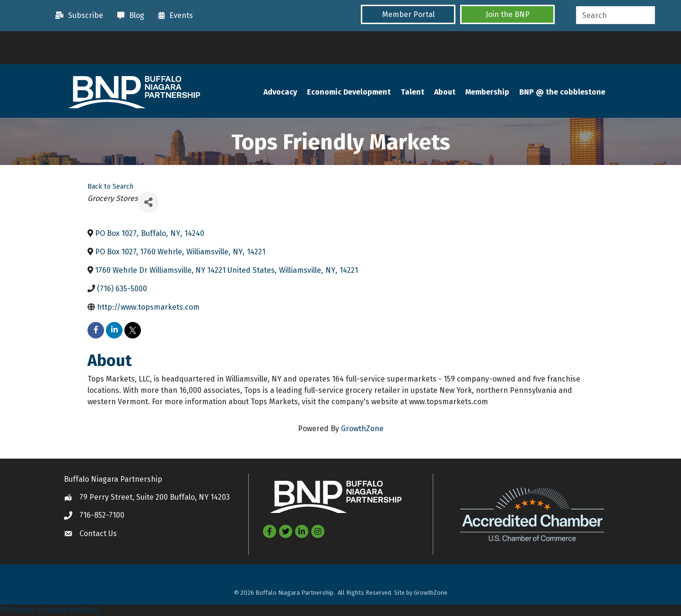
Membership (487, 92)
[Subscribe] (77, 16)
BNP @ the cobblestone (562, 92)
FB (4, 610)
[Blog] (128, 16)
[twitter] (133, 330)
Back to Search (110, 187)
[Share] (148, 202)
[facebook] (96, 330)
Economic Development (349, 92)
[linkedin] (114, 330)
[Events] (173, 16)
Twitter (23, 610)
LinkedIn (52, 610)
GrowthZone (362, 429)
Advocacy (280, 92)
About (445, 92)
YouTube (84, 610)
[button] (408, 14)
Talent (412, 92)
